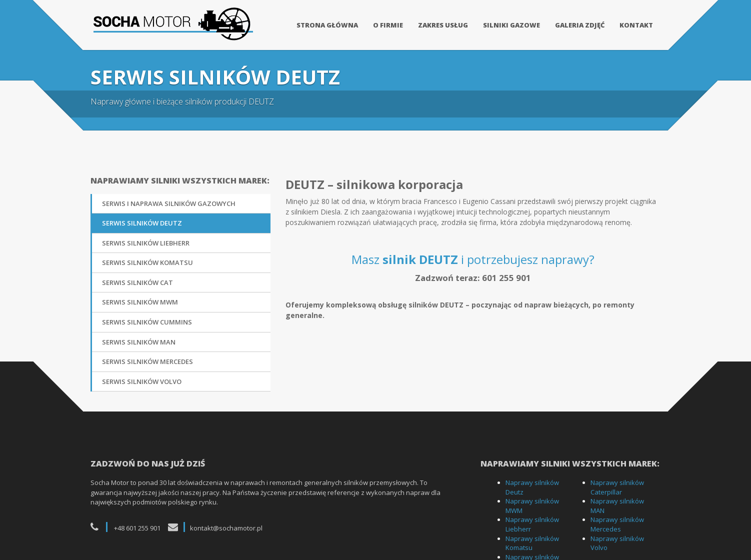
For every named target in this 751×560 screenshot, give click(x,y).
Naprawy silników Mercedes (617, 520)
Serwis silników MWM (140, 298)
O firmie (388, 25)
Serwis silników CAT (137, 278)
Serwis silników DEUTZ (142, 219)
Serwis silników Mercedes (147, 357)
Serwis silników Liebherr (146, 238)
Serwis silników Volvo (142, 377)
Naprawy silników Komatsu (532, 539)
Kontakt (636, 25)
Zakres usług (443, 25)
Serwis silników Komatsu (147, 258)
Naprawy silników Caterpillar (617, 483)
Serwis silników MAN (139, 337)
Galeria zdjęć (580, 25)
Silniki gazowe (511, 25)
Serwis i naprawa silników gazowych (169, 199)
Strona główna (327, 25)
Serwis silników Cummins (147, 317)
